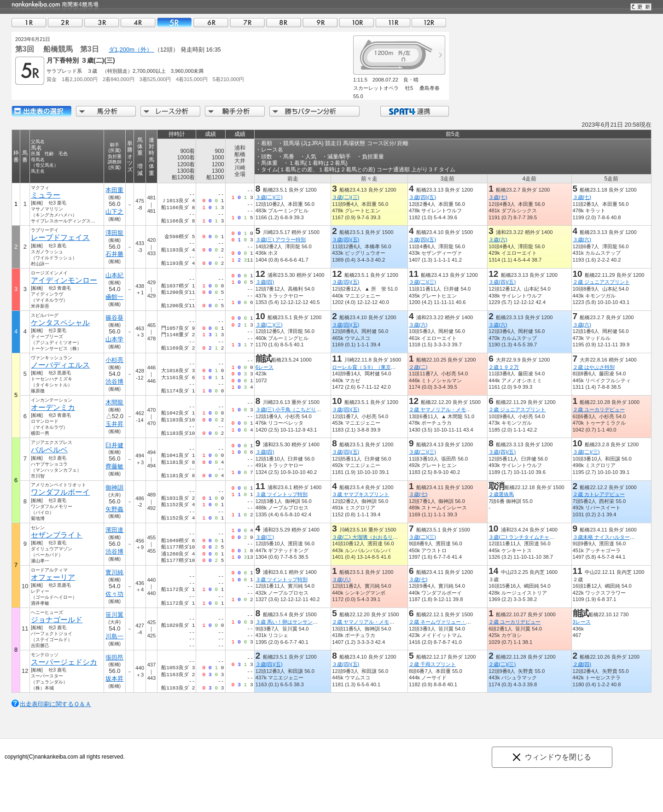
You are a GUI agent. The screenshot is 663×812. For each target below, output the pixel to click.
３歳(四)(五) (422, 197)
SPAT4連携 (414, 111)
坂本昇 (114, 679)
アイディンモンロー (64, 280)
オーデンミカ (53, 407)
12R (429, 22)
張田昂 (114, 657)
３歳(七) (498, 197)
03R (102, 22)
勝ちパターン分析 (314, 111)
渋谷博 (114, 382)
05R (174, 22)
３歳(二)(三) (269, 197)
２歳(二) (418, 367)
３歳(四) (265, 282)
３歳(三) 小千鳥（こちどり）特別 (294, 409)
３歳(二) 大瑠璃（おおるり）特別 (370, 537)
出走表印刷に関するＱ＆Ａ (55, 704)
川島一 (114, 636)
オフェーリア (53, 577)
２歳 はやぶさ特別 (594, 367)
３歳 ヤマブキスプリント (361, 494)
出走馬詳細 (41, 111)
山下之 (114, 212)
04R (138, 22)
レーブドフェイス (60, 237)
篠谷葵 (114, 318)
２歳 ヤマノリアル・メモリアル (445, 409)
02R (65, 22)
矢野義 (114, 509)
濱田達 (114, 530)
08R (284, 22)
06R (211, 22)
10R (356, 22)
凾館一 (114, 297)
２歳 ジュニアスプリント (601, 282)
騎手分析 (235, 111)
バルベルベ (49, 450)
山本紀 (114, 275)
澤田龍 (114, 233)
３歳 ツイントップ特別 (282, 494)
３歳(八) (341, 579)
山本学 (114, 339)
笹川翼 (114, 615)
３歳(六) (498, 240)
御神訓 (114, 488)
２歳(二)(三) (502, 664)
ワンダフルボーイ (60, 492)
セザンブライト (57, 535)
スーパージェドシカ (64, 662)
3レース (582, 622)
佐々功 (114, 594)
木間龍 (114, 402)
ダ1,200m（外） (131, 50)
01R (29, 22)
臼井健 (114, 445)
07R (247, 22)
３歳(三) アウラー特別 (281, 240)
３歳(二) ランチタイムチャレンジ (526, 537)
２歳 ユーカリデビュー (599, 409)
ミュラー (46, 195)
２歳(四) (582, 664)
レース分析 (170, 111)
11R (393, 22)
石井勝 (114, 254)
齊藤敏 (114, 466)
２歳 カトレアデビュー (599, 494)
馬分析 (106, 111)
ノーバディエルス (60, 365)
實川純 (114, 572)
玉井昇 (114, 424)
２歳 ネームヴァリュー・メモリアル (450, 622)
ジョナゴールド (57, 620)
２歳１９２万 (504, 367)
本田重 (114, 190)
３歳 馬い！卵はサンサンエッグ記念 (297, 622)
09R (320, 22)
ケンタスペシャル (60, 323)
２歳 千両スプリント (432, 664)
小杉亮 (114, 360)
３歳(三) (265, 537)
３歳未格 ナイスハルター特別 (606, 537)
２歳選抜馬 (501, 494)
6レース (265, 367)
